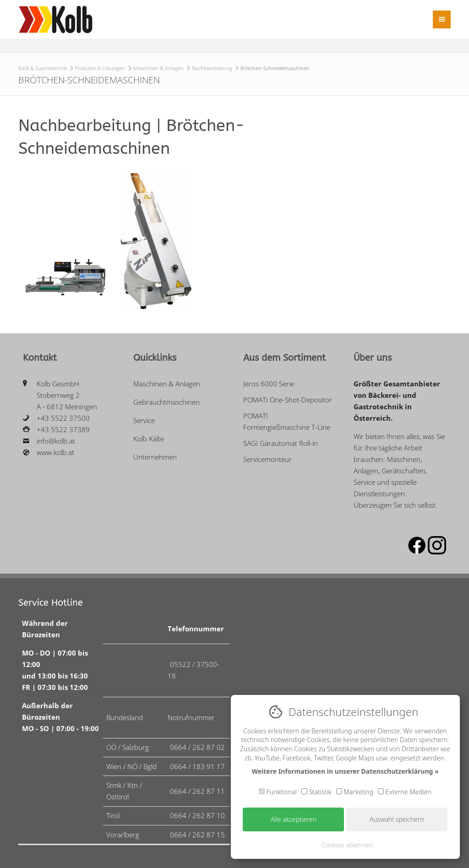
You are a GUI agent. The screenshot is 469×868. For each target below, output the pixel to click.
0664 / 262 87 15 (197, 835)
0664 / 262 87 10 (197, 815)
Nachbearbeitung (212, 68)
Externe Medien (405, 792)
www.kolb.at (55, 452)
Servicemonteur (267, 459)
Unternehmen (155, 457)
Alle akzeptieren (294, 819)
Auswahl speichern (397, 819)
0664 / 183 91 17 (197, 766)
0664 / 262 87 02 (197, 747)
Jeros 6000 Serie (269, 384)
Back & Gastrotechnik (43, 68)
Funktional (278, 792)
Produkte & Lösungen (100, 68)
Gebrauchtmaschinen (166, 402)
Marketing (355, 792)
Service (144, 420)
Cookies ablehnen (347, 845)
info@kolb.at (56, 441)
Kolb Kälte (149, 439)
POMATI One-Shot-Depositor (288, 400)
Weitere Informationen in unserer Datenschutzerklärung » (345, 771)
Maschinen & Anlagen (158, 68)
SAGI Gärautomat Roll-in (281, 443)
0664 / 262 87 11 (197, 791)
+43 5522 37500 (63, 418)
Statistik (316, 792)
